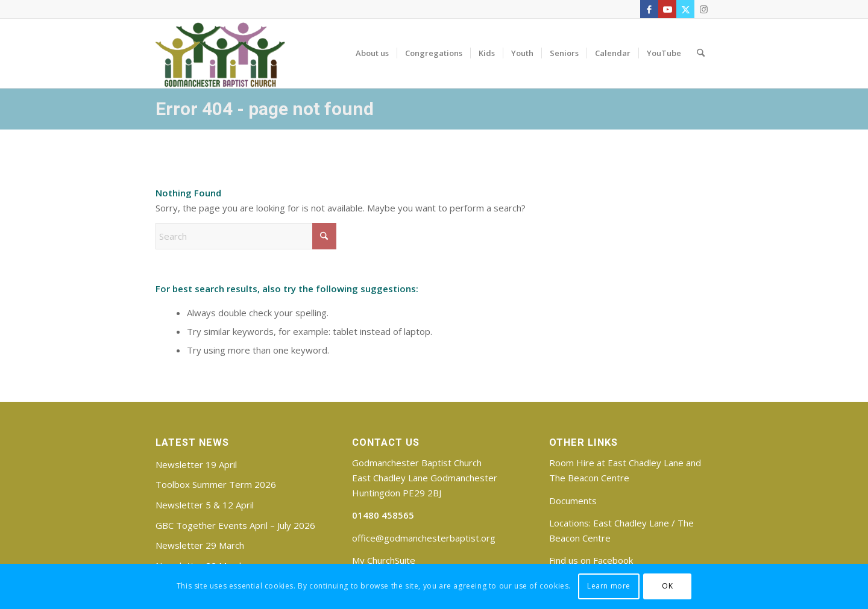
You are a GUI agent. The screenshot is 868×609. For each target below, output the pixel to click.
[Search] (701, 53)
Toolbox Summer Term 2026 (216, 484)
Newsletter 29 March (200, 545)
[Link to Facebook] (649, 9)
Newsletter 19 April (196, 464)
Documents (573, 501)
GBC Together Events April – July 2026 (235, 525)
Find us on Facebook (591, 560)
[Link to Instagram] (703, 9)
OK (667, 586)
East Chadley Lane (631, 523)
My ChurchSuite (384, 560)
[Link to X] (685, 9)
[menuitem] (372, 53)
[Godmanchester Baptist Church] (220, 53)
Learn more (609, 586)
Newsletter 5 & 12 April (205, 505)
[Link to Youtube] (667, 9)
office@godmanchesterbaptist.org (424, 538)
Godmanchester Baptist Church (417, 463)
